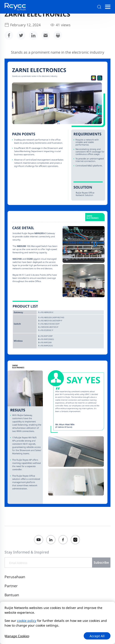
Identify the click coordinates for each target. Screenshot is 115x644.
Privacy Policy (55, 620)
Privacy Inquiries (83, 626)
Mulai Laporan (16, 632)
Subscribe (101, 562)
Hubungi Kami (16, 620)
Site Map (36, 620)
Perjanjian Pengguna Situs (88, 620)
